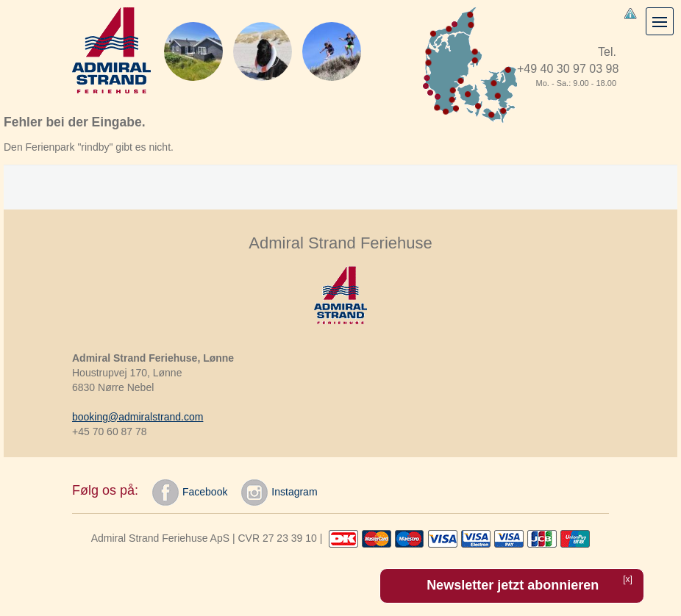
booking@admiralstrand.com (138, 417)
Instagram (279, 493)
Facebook (190, 493)
